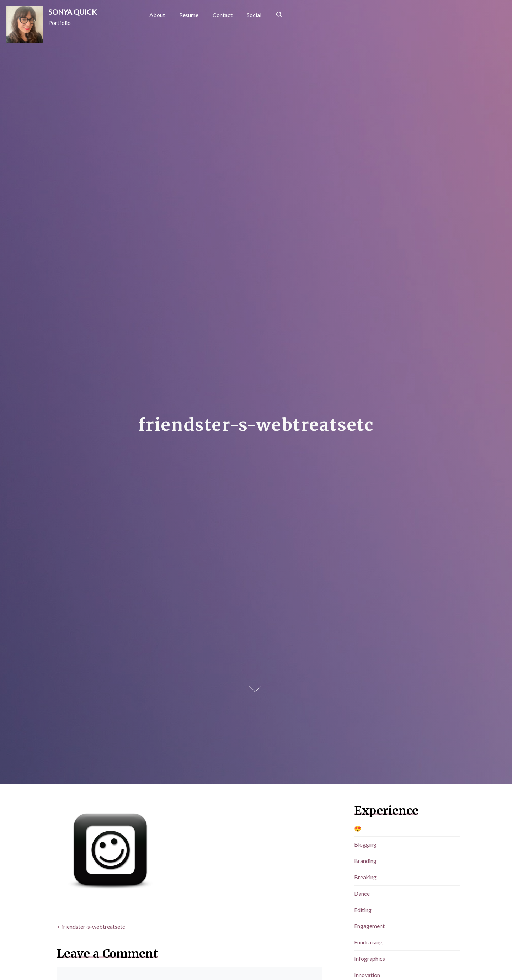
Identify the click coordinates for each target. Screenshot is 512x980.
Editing (363, 910)
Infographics (370, 958)
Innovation (367, 975)
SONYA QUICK (73, 12)
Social (254, 15)
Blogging (365, 844)
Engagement (369, 926)
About (157, 15)
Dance (362, 893)
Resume (189, 15)
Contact (223, 15)
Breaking (365, 877)
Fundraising (368, 942)
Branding (365, 861)
